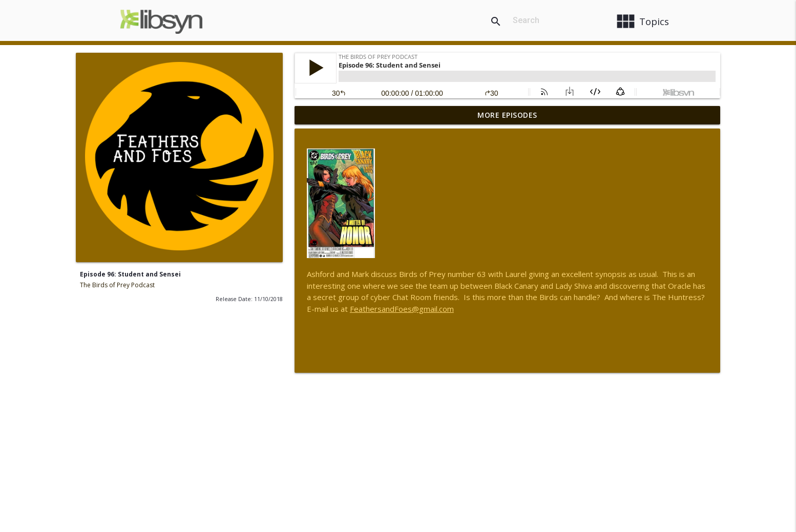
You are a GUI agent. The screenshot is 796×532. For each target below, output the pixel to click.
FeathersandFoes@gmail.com (402, 309)
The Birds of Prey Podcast (117, 285)
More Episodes (507, 115)
